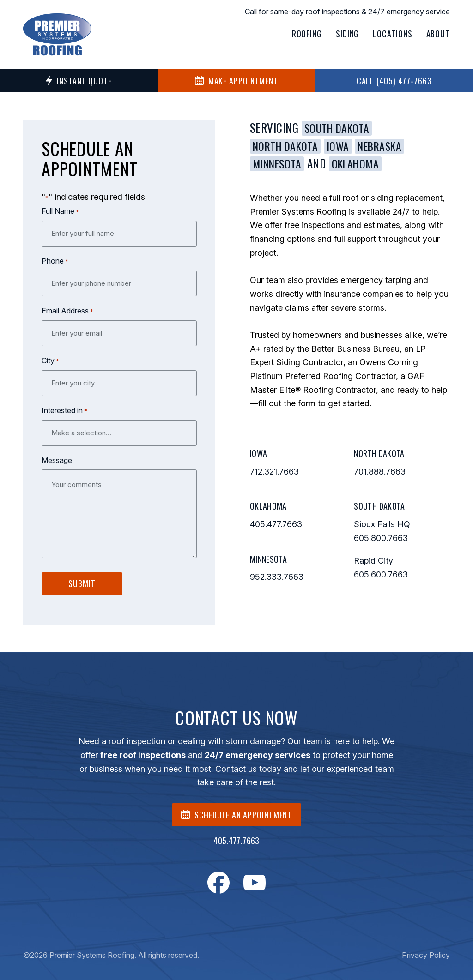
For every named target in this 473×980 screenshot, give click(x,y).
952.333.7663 (277, 578)
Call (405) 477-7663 (394, 81)
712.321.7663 (274, 472)
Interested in (64, 411)
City (50, 361)
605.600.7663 (381, 575)
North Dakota (288, 146)
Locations (392, 34)
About (438, 34)
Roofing (307, 34)
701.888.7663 (380, 472)
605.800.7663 (381, 538)
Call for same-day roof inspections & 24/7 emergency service (347, 12)
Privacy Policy (426, 956)
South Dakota (339, 128)
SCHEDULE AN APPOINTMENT (236, 815)
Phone (55, 261)
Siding (347, 34)
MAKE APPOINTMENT (236, 81)
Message (57, 460)
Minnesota (279, 164)
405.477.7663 (276, 525)
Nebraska (387, 146)
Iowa (343, 146)
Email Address (67, 311)
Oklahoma (361, 164)
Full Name (60, 211)
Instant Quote (79, 81)
